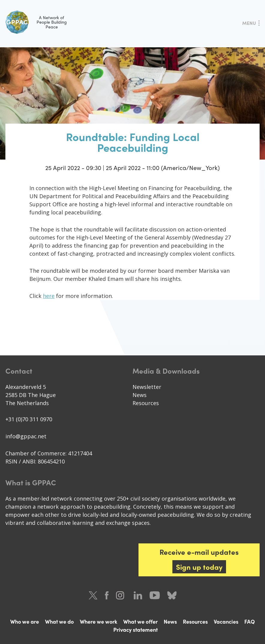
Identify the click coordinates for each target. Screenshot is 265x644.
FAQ (250, 621)
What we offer (140, 621)
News (140, 395)
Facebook (107, 595)
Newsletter (147, 387)
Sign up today (199, 567)
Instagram (121, 595)
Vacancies (226, 621)
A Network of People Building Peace (36, 22)
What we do (59, 621)
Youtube (155, 595)
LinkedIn (138, 595)
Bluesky (172, 595)
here (49, 296)
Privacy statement (135, 629)
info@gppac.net (26, 436)
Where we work (98, 621)
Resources (146, 403)
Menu (249, 23)
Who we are (25, 621)
